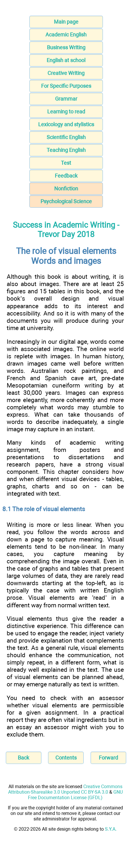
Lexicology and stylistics (66, 124)
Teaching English (66, 150)
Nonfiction (66, 188)
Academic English (66, 35)
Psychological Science (66, 201)
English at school (66, 60)
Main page (66, 22)
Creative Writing (66, 73)
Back (23, 758)
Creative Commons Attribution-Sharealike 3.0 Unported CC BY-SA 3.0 (65, 789)
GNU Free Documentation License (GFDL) (75, 795)
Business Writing (66, 47)
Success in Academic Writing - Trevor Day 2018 (66, 230)
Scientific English (66, 137)
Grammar (66, 99)
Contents (66, 758)
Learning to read (66, 112)
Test (66, 163)
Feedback (66, 176)
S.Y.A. (111, 829)
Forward (108, 758)
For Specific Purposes (66, 86)
